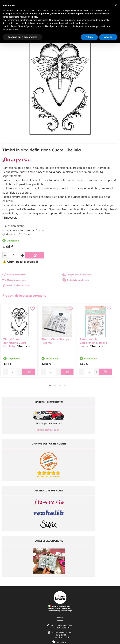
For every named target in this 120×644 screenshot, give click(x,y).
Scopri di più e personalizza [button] (22, 37)
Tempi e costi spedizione (30, 430)
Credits (104, 640)
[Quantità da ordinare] (14, 255)
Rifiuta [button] (89, 37)
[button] (116, 5)
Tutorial (60, 553)
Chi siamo (60, 556)
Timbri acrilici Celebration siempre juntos (93, 341)
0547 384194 (62, 521)
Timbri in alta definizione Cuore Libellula (15, 341)
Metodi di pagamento (14, 280)
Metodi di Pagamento (60, 580)
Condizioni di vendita (60, 586)
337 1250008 (62, 530)
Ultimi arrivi (60, 547)
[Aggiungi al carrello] (34, 255)
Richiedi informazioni (14, 275)
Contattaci (60, 563)
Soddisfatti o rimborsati (76, 280)
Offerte (60, 550)
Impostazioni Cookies (60, 592)
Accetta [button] (108, 37)
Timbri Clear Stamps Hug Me (56, 339)
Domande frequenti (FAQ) (60, 576)
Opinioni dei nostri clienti (16, 285)
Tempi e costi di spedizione (77, 275)
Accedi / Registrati (60, 559)
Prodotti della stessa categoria (24, 295)
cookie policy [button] (32, 17)
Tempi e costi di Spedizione (60, 583)
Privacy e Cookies (60, 589)
